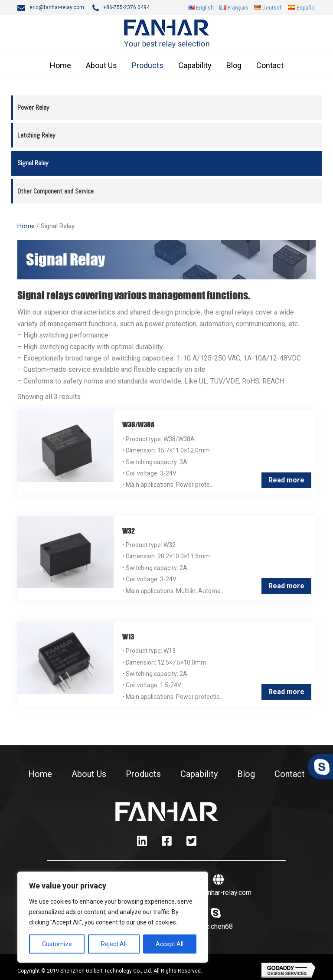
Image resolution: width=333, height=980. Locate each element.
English (205, 8)
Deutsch (273, 8)
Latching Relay (36, 135)
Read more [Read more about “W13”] (286, 692)
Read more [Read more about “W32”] (286, 586)
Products (148, 65)
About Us (101, 65)
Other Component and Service (55, 191)
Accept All (170, 944)
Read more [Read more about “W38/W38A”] (286, 480)
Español (306, 8)
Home (60, 65)
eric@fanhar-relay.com (57, 7)
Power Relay (33, 107)
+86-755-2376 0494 (126, 7)
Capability (195, 65)
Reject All (114, 944)
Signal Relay (33, 163)
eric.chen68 (215, 926)
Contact (270, 65)
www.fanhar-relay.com (218, 893)
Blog (234, 65)
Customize (57, 944)
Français (238, 8)
